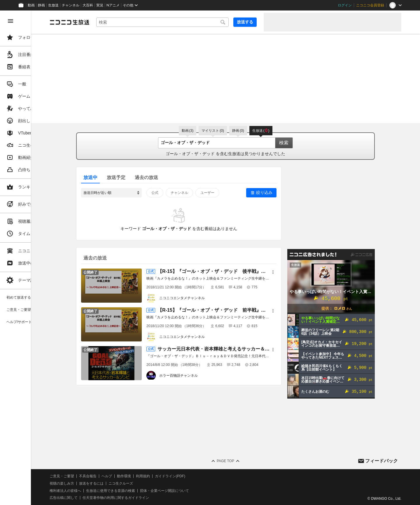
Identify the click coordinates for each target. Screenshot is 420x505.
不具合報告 (122, 476)
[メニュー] (290, 272)
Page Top (243, 461)
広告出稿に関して (98, 498)
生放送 (53, 5)
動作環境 (158, 476)
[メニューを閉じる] (10, 21)
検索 (301, 143)
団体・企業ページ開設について (199, 491)
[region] (33, 258)
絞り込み (281, 192)
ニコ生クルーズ (155, 483)
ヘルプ (141, 476)
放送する (245, 22)
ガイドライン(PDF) (204, 476)
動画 (31, 5)
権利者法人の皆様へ (100, 491)
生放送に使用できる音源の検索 (145, 491)
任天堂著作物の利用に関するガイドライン (150, 498)
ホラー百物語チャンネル (196, 376)
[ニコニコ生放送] (104, 22)
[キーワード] (180, 22)
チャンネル (71, 5)
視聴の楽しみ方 (96, 483)
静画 (41, 5)
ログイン (345, 5)
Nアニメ (113, 5)
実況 (100, 5)
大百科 (88, 5)
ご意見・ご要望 (96, 476)
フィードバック (381, 461)
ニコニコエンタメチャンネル (199, 298)
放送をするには (126, 483)
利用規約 (177, 476)
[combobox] (180, 22)
